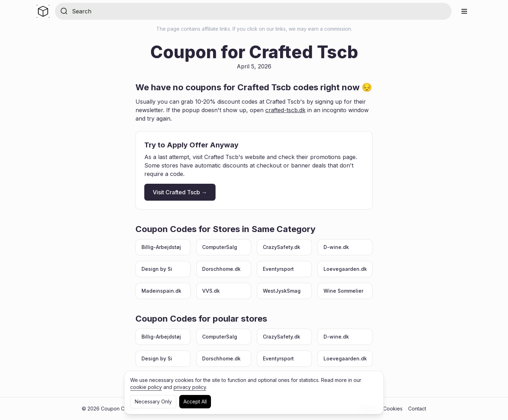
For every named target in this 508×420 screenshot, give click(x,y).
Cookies (393, 409)
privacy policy (190, 387)
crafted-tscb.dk (285, 110)
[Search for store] (259, 11)
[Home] (43, 11)
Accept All (195, 401)
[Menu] (464, 11)
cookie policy (146, 387)
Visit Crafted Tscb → (180, 192)
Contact (417, 409)
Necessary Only (153, 401)
